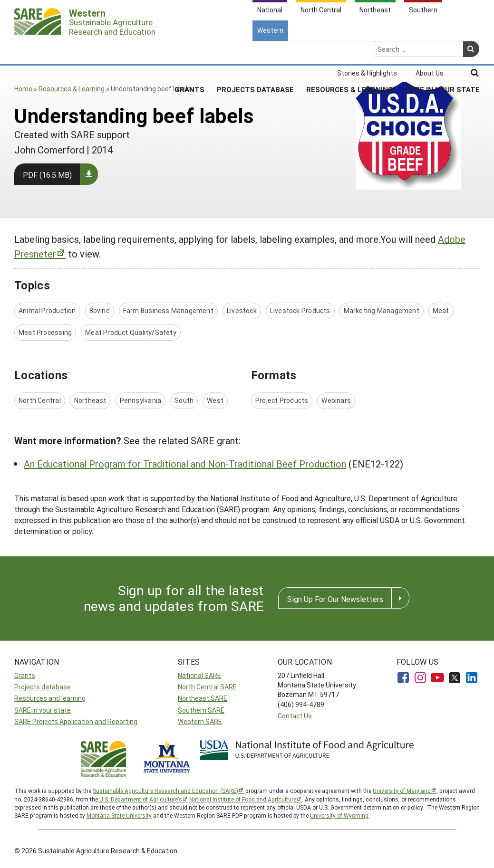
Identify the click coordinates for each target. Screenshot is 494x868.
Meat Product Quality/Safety (131, 332)
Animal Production (47, 310)
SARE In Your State (443, 52)
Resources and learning (50, 698)
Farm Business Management (168, 310)
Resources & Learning (350, 52)
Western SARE (200, 721)
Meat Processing (45, 332)
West (215, 400)
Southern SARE (201, 710)
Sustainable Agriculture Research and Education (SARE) (165, 791)
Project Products (282, 400)
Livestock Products (300, 310)
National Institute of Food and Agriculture (243, 799)
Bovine (100, 310)
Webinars (336, 400)
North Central (40, 400)
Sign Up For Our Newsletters (335, 599)
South (184, 400)
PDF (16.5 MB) (47, 175)
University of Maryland (402, 791)
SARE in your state (43, 710)
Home (23, 89)
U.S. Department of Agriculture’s (141, 799)
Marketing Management (382, 310)
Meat (441, 310)
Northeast (90, 400)
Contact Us (295, 716)
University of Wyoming (339, 815)
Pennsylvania (141, 400)
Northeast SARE (203, 698)
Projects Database (255, 52)
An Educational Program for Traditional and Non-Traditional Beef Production (185, 464)
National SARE (199, 675)
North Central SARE (207, 687)
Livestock (242, 310)
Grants (189, 52)
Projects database (43, 687)
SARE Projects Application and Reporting (76, 721)
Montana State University (119, 815)
